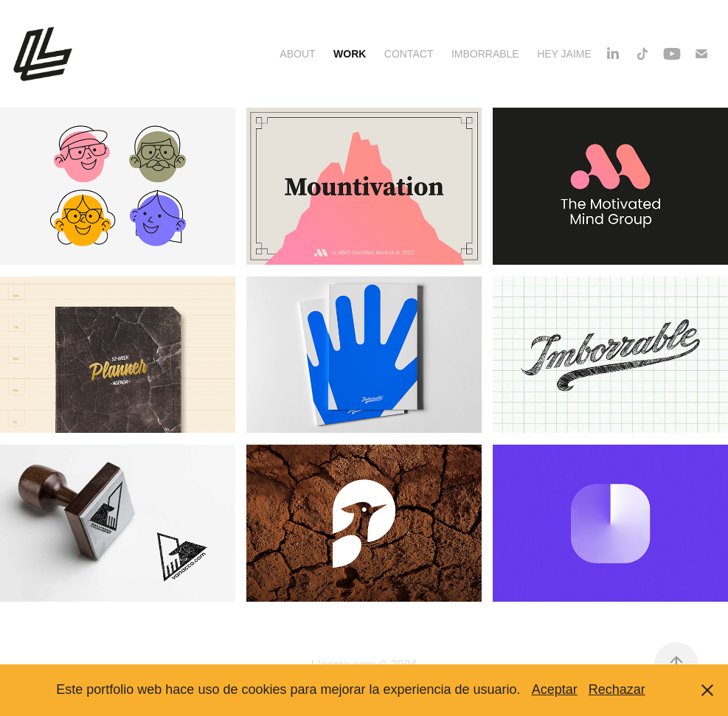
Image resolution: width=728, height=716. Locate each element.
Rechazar (617, 689)
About (297, 54)
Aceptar (555, 689)
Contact (409, 54)
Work (350, 54)
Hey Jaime (564, 54)
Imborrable (485, 54)
